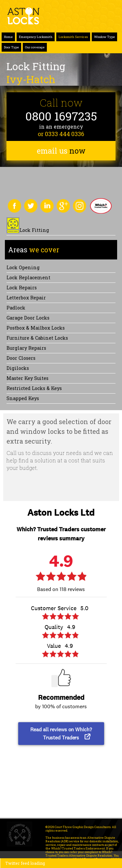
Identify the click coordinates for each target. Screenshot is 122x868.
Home (8, 37)
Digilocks (18, 368)
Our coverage (35, 47)
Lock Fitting (34, 230)
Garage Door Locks (28, 318)
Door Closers (21, 358)
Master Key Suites (27, 378)
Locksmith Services (73, 37)
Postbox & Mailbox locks (36, 328)
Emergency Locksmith (36, 37)
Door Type (11, 47)
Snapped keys (23, 398)
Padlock (16, 308)
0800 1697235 (61, 116)
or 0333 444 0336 (61, 134)
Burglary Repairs (26, 348)
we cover (34, 250)
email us (61, 151)
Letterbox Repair (26, 298)
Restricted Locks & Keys (34, 388)
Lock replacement (28, 277)
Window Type (104, 37)
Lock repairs (22, 288)
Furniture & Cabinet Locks (37, 338)
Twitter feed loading (25, 863)
